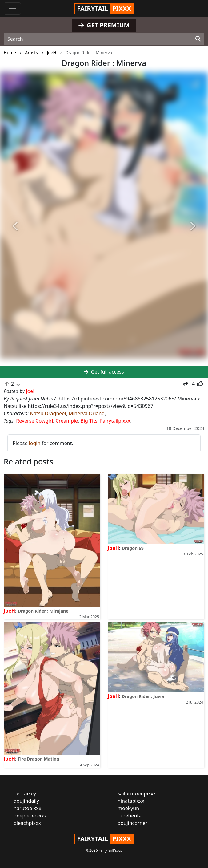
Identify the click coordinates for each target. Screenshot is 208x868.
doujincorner (132, 823)
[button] (16, 226)
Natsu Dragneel (48, 413)
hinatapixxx (131, 801)
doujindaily (26, 801)
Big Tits (89, 421)
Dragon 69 (133, 548)
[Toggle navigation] (12, 9)
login (35, 443)
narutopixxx (27, 808)
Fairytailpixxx (115, 421)
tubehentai (130, 816)
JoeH (9, 611)
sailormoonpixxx (137, 793)
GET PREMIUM (104, 25)
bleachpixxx (27, 823)
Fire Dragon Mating (39, 759)
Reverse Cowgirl (34, 421)
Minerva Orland (87, 413)
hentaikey (25, 793)
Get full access (104, 372)
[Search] (198, 39)
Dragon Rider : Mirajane (43, 611)
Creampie (67, 421)
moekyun (128, 808)
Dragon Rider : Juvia (143, 696)
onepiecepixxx (30, 816)
